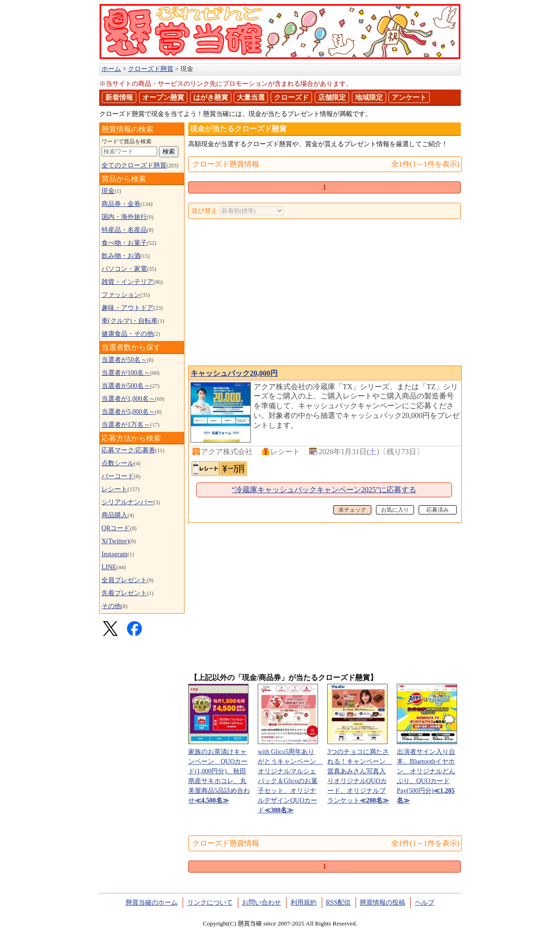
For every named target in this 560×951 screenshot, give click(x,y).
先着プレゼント (124, 593)
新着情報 (119, 97)
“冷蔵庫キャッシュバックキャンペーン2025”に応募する (324, 490)
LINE (109, 567)
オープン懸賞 (163, 97)
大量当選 (251, 97)
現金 (108, 191)
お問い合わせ (261, 903)
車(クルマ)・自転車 (130, 321)
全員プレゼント (124, 580)
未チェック (352, 510)
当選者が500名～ (126, 386)
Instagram (115, 554)
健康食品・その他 (127, 334)
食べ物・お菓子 (124, 243)
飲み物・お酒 (121, 256)
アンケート (409, 97)
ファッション (121, 295)
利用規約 (304, 903)
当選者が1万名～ (126, 425)
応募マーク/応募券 (128, 450)
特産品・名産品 (124, 230)
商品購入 (115, 515)
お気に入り (395, 510)
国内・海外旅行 (124, 217)
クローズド (291, 97)
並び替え (204, 211)
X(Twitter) (115, 541)
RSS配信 (338, 903)
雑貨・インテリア (127, 282)
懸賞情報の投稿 (382, 903)
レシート (115, 489)
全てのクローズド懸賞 (134, 165)
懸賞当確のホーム (152, 903)
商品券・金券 (121, 204)
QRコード (116, 528)
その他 (111, 606)
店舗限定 (332, 97)
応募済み (438, 510)
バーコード (118, 476)
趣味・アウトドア (127, 308)
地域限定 (369, 97)
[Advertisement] (325, 293)
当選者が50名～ (124, 360)
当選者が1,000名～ (128, 399)
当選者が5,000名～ (128, 412)
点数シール (118, 463)
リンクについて (210, 903)
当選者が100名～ (126, 373)
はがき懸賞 (211, 97)
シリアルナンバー (127, 502)
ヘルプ (425, 903)
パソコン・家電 (124, 269)
